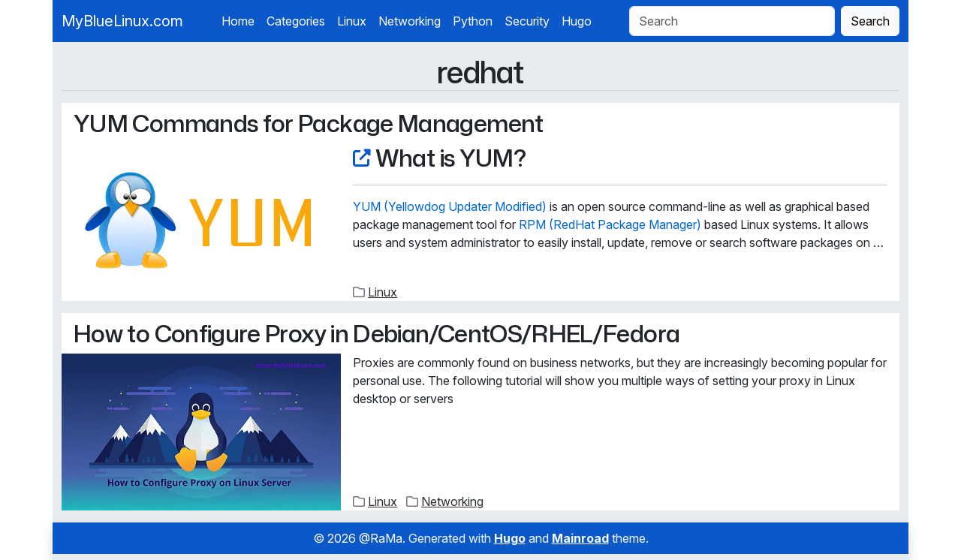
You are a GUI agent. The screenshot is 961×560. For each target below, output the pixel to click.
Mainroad (580, 538)
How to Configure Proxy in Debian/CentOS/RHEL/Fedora (377, 333)
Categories (296, 21)
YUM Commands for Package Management (309, 123)
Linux (352, 21)
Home (238, 21)
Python (473, 21)
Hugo (577, 21)
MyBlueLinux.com (122, 21)
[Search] (732, 21)
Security (527, 21)
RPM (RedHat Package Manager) (610, 224)
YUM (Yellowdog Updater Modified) (450, 206)
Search (870, 21)
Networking (410, 21)
